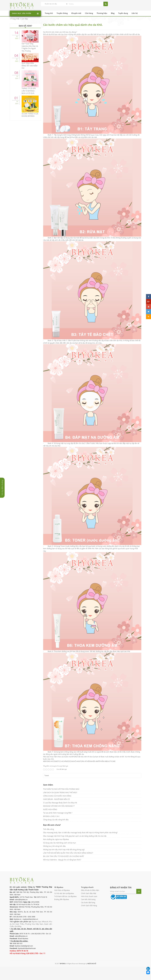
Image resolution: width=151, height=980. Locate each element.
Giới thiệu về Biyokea (62, 890)
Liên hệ (135, 13)
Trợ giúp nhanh (87, 887)
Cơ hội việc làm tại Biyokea (64, 893)
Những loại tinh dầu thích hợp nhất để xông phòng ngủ (64, 850)
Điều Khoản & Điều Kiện (90, 890)
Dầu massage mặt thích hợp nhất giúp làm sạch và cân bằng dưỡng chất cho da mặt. (75, 836)
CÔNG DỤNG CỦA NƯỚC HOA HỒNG (57, 796)
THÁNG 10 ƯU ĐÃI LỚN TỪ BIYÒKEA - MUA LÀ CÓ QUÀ (29, 91)
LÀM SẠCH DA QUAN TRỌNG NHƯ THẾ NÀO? (60, 792)
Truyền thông (62, 13)
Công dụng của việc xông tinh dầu (56, 820)
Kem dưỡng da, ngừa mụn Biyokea (56, 839)
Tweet (47, 775)
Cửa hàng (89, 13)
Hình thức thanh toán (89, 896)
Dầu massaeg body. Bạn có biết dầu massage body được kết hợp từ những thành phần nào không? (80, 832)
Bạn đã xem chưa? (52, 825)
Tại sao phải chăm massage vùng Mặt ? (58, 813)
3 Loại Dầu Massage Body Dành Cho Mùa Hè (60, 803)
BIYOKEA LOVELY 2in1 (51, 816)
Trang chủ (49, 13)
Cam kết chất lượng (88, 899)
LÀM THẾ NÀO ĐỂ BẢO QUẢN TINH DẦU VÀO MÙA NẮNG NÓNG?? (68, 853)
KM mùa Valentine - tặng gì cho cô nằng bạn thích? (62, 860)
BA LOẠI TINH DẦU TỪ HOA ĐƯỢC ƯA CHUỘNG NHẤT (64, 856)
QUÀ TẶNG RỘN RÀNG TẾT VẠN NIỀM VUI (29, 66)
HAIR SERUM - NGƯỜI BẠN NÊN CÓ (56, 799)
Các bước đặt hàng (88, 902)
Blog (113, 13)
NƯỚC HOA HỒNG (50, 809)
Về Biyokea (59, 887)
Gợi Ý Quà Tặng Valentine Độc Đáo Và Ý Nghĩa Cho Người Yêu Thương (30, 47)
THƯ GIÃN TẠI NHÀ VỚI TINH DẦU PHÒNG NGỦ (61, 789)
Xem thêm (48, 785)
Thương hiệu (102, 13)
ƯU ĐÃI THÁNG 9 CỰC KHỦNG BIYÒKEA (30, 115)
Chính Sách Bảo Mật (89, 893)
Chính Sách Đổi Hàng (89, 905)
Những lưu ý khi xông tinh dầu (54, 846)
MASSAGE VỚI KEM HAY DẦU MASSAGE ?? (59, 806)
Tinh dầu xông (49, 829)
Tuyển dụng (123, 13)
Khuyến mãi (76, 13)
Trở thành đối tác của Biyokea (65, 896)
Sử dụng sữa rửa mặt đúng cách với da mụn (60, 843)
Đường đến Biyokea (62, 899)
